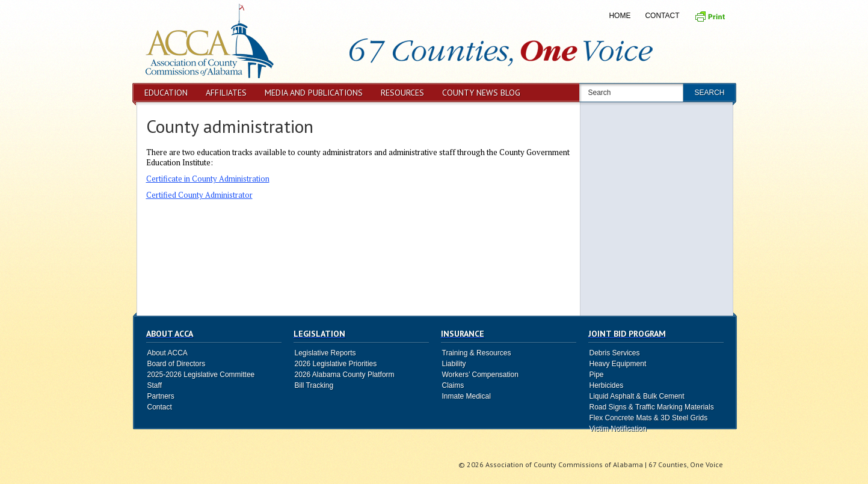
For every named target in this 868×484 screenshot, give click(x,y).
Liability (454, 364)
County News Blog (481, 93)
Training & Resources (477, 353)
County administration (230, 126)
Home (620, 16)
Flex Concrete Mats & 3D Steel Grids (649, 418)
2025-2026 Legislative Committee (201, 375)
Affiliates (226, 93)
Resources (402, 93)
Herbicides (607, 385)
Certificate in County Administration (208, 179)
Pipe (597, 375)
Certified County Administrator (199, 195)
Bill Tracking (314, 385)
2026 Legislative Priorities (336, 364)
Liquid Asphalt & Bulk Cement (637, 396)
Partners (161, 396)
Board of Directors (177, 364)
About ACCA (168, 353)
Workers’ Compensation (480, 375)
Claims (453, 385)
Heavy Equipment (618, 364)
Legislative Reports (325, 353)
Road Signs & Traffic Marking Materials (652, 407)
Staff (155, 385)
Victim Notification (618, 429)
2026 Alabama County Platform (345, 375)
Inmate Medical (466, 396)
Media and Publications (314, 93)
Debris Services (615, 353)
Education (166, 93)
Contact (662, 16)
